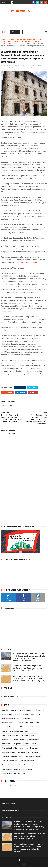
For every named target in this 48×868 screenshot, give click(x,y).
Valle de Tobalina (8, 723)
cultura (18, 715)
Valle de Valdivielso (27, 761)
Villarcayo (39, 711)
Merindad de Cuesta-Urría (11, 765)
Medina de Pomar (17, 711)
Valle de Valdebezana (25, 723)
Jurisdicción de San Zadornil (12, 757)
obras (4, 727)
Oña (38, 723)
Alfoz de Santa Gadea (33, 757)
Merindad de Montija (9, 749)
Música (5, 732)
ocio (39, 715)
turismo (34, 736)
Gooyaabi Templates (39, 861)
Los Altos (21, 753)
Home (3, 32)
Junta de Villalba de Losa (11, 774)
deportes (27, 719)
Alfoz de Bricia (33, 753)
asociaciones (34, 740)
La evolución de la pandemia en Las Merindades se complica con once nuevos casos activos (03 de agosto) (29, 679)
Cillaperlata (28, 770)
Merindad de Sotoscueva (19, 732)
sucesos (29, 711)
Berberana (28, 765)
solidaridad (6, 744)
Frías (27, 744)
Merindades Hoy (21, 11)
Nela (24, 774)
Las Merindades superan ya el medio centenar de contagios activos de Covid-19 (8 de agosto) (29, 669)
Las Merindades (29, 715)
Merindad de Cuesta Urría (11, 770)
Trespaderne (18, 744)
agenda (5, 711)
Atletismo (6, 740)
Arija (21, 749)
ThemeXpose (15, 861)
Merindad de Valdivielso (22, 42)
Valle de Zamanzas (19, 740)
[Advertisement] (24, 497)
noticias (37, 42)
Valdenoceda (6, 44)
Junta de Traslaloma (10, 761)
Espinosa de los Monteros (11, 719)
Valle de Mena (7, 715)
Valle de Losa (35, 727)
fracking (35, 744)
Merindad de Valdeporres (18, 727)
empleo (25, 736)
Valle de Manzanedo (33, 749)
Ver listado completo (29, 263)
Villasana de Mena (9, 753)
